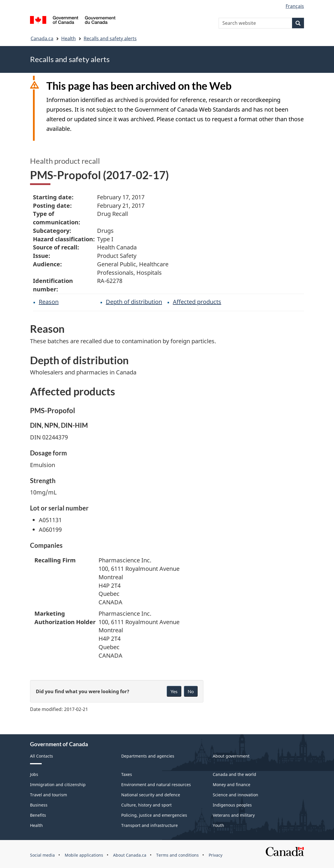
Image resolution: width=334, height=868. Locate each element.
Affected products (197, 302)
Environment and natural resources (156, 785)
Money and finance (232, 785)
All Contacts (42, 756)
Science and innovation (235, 795)
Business (39, 805)
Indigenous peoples (232, 805)
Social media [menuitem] (42, 855)
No (191, 691)
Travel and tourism (49, 795)
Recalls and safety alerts (110, 38)
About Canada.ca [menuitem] (130, 855)
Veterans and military (234, 815)
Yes (174, 691)
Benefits (38, 815)
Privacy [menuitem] (216, 855)
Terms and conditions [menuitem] (177, 855)
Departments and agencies (148, 756)
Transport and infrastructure (150, 825)
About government (231, 756)
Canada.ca (42, 38)
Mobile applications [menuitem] (84, 855)
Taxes (127, 774)
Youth (218, 825)
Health (68, 38)
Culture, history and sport (146, 805)
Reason (49, 302)
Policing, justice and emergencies (154, 815)
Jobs (34, 774)
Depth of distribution (134, 302)
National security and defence (151, 795)
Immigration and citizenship (58, 785)
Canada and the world (234, 774)
